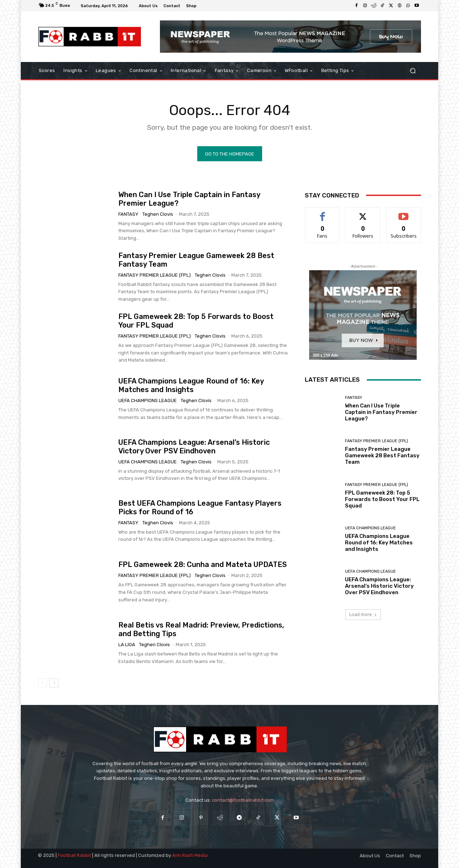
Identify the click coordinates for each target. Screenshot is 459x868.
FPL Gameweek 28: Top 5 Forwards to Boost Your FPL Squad (382, 499)
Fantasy (128, 214)
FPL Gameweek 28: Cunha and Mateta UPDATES (203, 564)
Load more (363, 614)
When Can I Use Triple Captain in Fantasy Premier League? (381, 412)
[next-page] (54, 683)
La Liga (127, 645)
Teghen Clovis (158, 214)
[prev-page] (42, 683)
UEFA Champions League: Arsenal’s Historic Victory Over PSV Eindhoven (194, 446)
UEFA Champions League (148, 400)
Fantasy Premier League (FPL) (155, 275)
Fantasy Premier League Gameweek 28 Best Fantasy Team (382, 456)
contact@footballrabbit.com (243, 800)
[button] (413, 71)
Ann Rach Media (190, 855)
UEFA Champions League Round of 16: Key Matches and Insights (191, 385)
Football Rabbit (74, 855)
